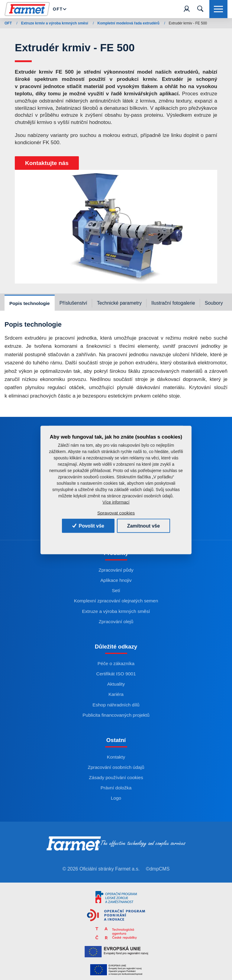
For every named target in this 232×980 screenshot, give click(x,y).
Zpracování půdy (116, 570)
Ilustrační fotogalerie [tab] (173, 303)
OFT (9, 23)
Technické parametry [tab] (119, 303)
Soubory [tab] (214, 303)
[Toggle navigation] (200, 9)
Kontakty (116, 757)
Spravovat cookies (116, 513)
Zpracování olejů (116, 622)
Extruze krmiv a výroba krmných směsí (55, 23)
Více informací (116, 502)
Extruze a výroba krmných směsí (116, 611)
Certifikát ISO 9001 (116, 674)
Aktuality (116, 684)
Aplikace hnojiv (116, 580)
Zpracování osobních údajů (116, 767)
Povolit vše (88, 526)
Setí (116, 590)
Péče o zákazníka (116, 663)
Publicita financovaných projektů (116, 715)
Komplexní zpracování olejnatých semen (116, 601)
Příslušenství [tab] (73, 303)
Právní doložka (116, 788)
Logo (116, 798)
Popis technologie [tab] (30, 303)
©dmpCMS (158, 869)
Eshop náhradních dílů (116, 705)
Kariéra (116, 694)
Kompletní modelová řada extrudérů (129, 23)
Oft (58, 9)
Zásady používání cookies (116, 777)
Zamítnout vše (143, 526)
